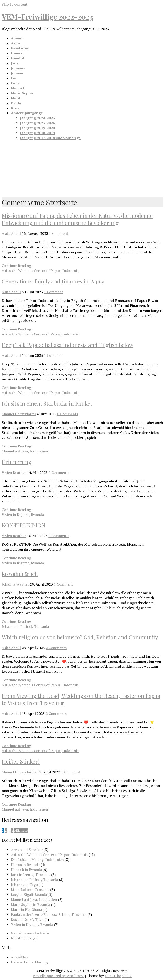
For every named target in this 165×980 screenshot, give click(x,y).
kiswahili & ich (20, 574)
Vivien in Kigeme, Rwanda (23, 515)
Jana (15, 63)
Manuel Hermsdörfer (19, 414)
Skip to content (15, 4)
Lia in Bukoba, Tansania (30, 890)
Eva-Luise (20, 48)
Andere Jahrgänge (27, 113)
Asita (15, 43)
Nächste (21, 830)
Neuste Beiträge (24, 938)
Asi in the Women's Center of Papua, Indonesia (40, 271)
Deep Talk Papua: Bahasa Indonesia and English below (67, 345)
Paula (16, 103)
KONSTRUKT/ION (24, 525)
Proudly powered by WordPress (59, 976)
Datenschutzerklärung (29, 962)
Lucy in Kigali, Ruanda (29, 894)
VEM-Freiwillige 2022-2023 (47, 16)
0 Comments (68, 414)
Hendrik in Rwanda (26, 870)
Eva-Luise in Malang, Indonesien (37, 860)
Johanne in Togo (24, 885)
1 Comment (59, 233)
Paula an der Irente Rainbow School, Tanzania (49, 914)
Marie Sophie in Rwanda (30, 904)
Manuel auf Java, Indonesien (25, 451)
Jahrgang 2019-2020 (37, 128)
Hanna (17, 53)
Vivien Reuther (14, 472)
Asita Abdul (11, 233)
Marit (16, 98)
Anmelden (19, 957)
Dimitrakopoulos (118, 976)
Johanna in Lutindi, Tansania (25, 626)
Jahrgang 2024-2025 (37, 118)
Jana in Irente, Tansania (31, 875)
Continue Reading (16, 266)
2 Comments (56, 648)
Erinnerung (17, 462)
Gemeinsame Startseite (30, 933)
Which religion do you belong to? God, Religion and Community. (80, 637)
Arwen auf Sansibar (27, 850)
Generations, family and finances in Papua (53, 281)
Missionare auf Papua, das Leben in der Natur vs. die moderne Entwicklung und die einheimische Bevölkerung (77, 219)
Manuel (18, 88)
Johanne (18, 73)
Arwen (17, 38)
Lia (14, 78)
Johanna (18, 68)
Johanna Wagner (15, 584)
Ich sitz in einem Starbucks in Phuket (47, 403)
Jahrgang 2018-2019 (37, 133)
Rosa (15, 108)
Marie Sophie (22, 93)
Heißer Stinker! (21, 761)
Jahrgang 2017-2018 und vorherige (50, 138)
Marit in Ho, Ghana (26, 909)
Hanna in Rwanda (25, 865)
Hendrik (18, 58)
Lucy (15, 83)
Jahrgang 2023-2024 (37, 123)
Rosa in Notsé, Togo (27, 919)
